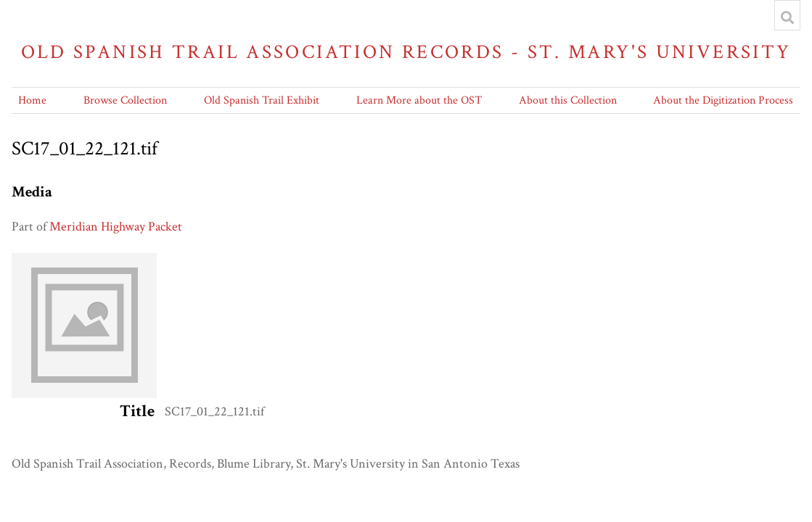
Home (32, 100)
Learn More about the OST (419, 100)
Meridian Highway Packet (116, 227)
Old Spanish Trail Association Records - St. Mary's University (406, 52)
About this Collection (568, 100)
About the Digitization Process (723, 100)
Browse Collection (125, 100)
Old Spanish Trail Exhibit (262, 100)
